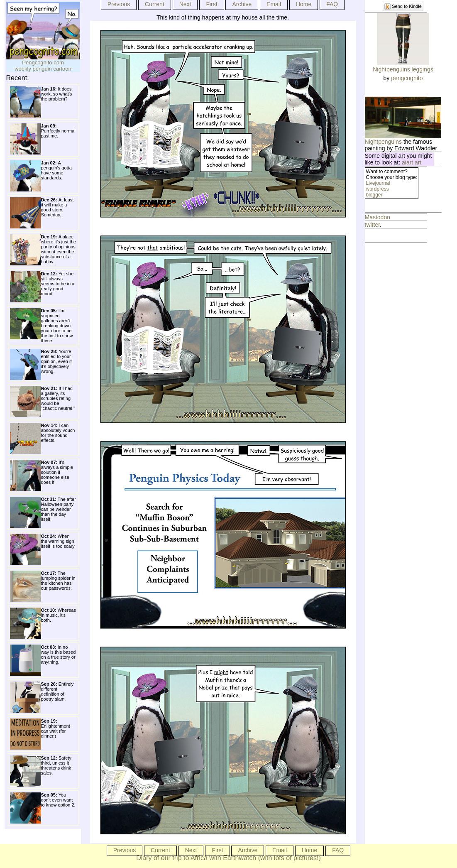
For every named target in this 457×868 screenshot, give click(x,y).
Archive (242, 4)
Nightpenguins (384, 142)
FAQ (332, 4)
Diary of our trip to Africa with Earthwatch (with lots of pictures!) (228, 858)
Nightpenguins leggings (403, 69)
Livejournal (378, 183)
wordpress (378, 189)
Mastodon (378, 217)
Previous (119, 4)
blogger (374, 195)
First (211, 4)
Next (185, 4)
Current (155, 4)
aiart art (412, 162)
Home (304, 4)
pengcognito (407, 78)
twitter (373, 225)
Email (274, 4)
